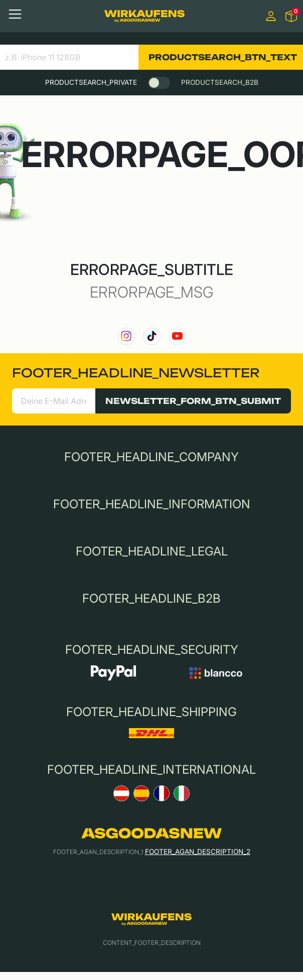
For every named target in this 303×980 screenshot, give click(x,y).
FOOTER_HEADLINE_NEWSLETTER (136, 373)
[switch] (159, 83)
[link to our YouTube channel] (177, 336)
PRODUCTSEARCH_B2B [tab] (220, 82)
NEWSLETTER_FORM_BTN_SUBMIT (193, 401)
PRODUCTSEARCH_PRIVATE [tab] (91, 82)
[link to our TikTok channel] (152, 336)
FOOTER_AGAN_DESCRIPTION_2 (198, 852)
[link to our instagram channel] (126, 336)
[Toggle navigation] (15, 14)
